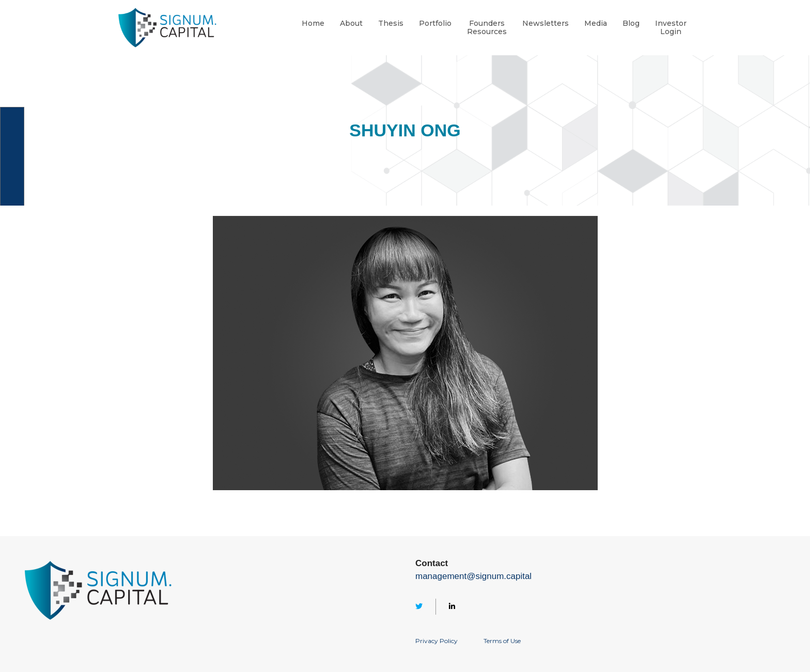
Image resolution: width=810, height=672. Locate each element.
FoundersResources (487, 28)
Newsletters (546, 24)
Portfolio (435, 24)
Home (313, 24)
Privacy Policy (437, 641)
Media (596, 24)
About (351, 24)
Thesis (391, 24)
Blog (631, 24)
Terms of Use (502, 641)
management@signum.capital (473, 576)
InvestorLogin (671, 28)
